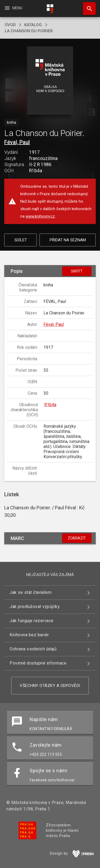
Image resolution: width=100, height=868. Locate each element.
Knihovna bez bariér (29, 635)
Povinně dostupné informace (38, 663)
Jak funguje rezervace (32, 621)
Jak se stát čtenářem (31, 592)
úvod (10, 25)
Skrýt (77, 271)
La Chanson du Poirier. (29, 31)
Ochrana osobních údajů (33, 649)
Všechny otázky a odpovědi (50, 686)
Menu (13, 8)
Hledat (87, 6)
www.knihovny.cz (40, 216)
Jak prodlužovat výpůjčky (35, 607)
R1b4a (50, 405)
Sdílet (21, 240)
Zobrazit (77, 538)
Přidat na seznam (68, 240)
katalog (33, 25)
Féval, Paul (17, 142)
